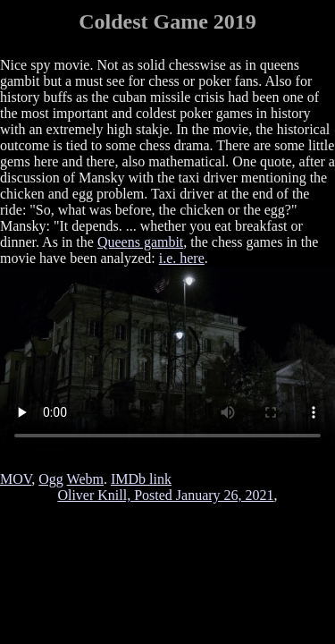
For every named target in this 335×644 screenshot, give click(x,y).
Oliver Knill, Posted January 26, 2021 (165, 495)
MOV (16, 479)
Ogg (51, 479)
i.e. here (182, 258)
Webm (85, 479)
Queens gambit (140, 242)
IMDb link (141, 479)
